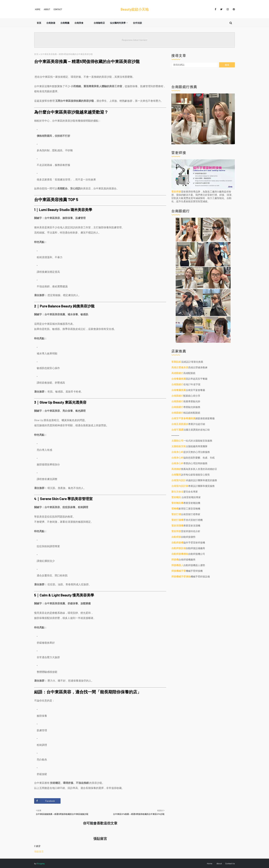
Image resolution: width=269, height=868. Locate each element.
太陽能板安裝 (179, 446)
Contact (58, 9)
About (47, 9)
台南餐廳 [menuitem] (65, 23)
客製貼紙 (176, 362)
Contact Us (230, 863)
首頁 (36, 54)
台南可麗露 (177, 430)
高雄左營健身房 (180, 367)
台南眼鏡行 (177, 384)
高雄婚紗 (176, 469)
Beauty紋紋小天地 (135, 9)
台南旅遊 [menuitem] (51, 23)
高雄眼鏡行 (177, 373)
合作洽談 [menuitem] (137, 23)
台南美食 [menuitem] (79, 23)
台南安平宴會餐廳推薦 (183, 418)
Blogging (41, 863)
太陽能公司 (177, 441)
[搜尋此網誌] (195, 65)
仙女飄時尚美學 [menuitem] (118, 23)
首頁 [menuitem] (39, 23)
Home (38, 9)
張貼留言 (39, 851)
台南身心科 (177, 452)
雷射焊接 (176, 192)
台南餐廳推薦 (179, 379)
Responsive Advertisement (134, 40)
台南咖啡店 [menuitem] (99, 23)
